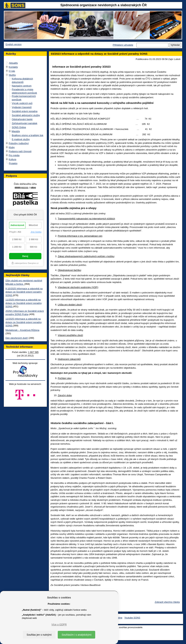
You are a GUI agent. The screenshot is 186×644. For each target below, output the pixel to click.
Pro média (14, 155)
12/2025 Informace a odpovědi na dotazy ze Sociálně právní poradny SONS (24, 322)
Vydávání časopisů (22, 107)
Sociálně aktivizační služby (26, 115)
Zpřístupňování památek (25, 123)
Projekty (13, 163)
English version (14, 44)
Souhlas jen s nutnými (39, 635)
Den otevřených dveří (17, 338)
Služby (12, 75)
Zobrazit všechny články (167, 602)
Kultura (12, 159)
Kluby (12, 147)
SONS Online (19, 127)
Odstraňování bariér (22, 119)
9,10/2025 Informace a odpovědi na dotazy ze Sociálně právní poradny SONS (24, 292)
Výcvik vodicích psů (22, 103)
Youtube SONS (132, 618)
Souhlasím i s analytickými (76, 635)
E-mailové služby (21, 139)
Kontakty (13, 67)
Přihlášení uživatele (123, 45)
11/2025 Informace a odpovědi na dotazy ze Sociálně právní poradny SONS (24, 303)
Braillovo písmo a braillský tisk (28, 135)
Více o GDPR (59, 625)
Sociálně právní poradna (25, 111)
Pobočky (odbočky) (19, 143)
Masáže (16, 131)
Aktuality (13, 63)
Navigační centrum (22, 86)
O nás (12, 71)
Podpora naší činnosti (20, 151)
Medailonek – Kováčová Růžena (22, 330)
